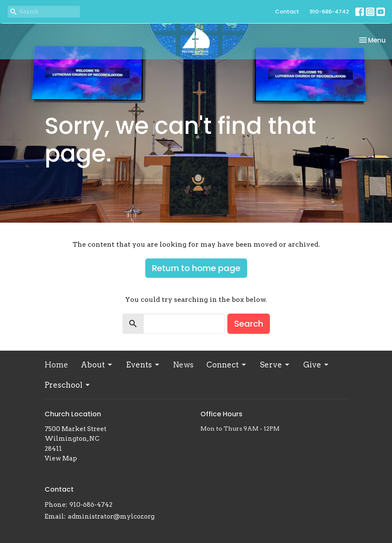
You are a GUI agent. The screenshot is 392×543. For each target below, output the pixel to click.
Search (249, 324)
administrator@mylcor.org (111, 516)
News (183, 365)
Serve (275, 365)
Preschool (68, 385)
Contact (287, 12)
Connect (227, 365)
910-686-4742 (329, 12)
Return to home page (196, 268)
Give (316, 365)
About (97, 365)
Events (143, 365)
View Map (61, 458)
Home (56, 365)
